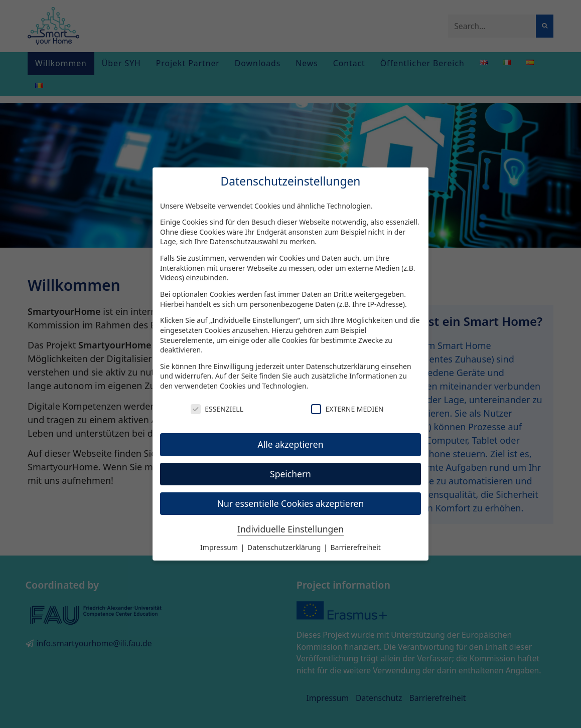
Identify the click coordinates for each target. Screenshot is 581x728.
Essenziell (217, 409)
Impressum (220, 547)
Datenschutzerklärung (343, 366)
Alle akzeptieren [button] (291, 444)
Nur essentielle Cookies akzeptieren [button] (291, 503)
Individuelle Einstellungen (290, 529)
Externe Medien (347, 409)
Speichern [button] (290, 474)
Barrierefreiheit (355, 547)
